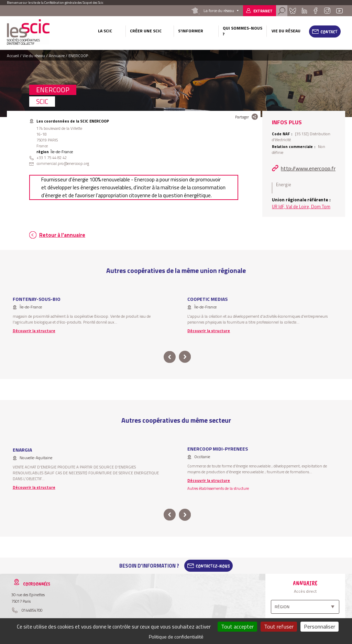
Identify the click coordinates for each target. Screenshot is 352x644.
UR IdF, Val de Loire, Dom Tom (301, 207)
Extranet (263, 11)
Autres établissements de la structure (218, 488)
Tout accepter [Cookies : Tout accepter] (237, 626)
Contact (329, 32)
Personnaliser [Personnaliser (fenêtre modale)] (320, 626)
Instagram (327, 11)
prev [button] (170, 357)
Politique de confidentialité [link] (176, 637)
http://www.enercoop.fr (308, 168)
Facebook (315, 11)
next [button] (185, 357)
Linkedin (304, 11)
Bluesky (293, 11)
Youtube (339, 11)
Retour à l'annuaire (62, 235)
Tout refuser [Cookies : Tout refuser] (279, 626)
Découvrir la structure (34, 331)
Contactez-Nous (213, 566)
